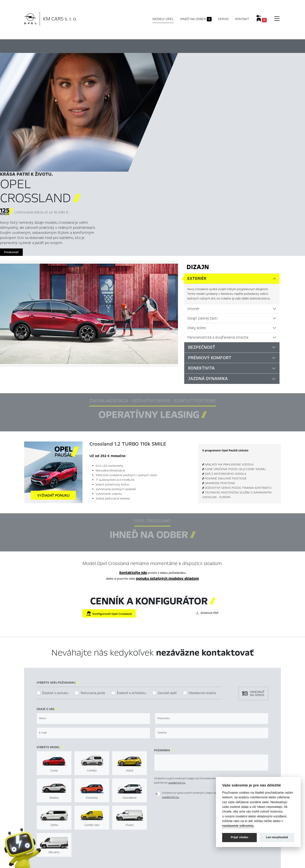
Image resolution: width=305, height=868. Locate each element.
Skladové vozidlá (100, 828)
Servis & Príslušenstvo (104, 835)
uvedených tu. (171, 679)
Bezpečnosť (202, 229)
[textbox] (93, 600)
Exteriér (197, 160)
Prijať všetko (239, 837)
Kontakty (95, 841)
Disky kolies (197, 210)
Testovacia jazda (93, 575)
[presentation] (184, 704)
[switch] (157, 676)
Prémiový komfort (210, 240)
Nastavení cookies (170, 822)
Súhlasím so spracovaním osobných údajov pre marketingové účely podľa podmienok (213, 677)
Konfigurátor (163, 46)
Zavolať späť (167, 575)
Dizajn (198, 149)
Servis (223, 19)
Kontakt (242, 19)
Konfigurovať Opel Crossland (109, 495)
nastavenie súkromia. (238, 826)
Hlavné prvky (85, 46)
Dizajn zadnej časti (202, 200)
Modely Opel (163, 19)
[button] (246, 704)
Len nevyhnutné (277, 837)
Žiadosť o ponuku (55, 575)
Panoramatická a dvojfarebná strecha (218, 219)
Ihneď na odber (196, 19)
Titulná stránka (99, 822)
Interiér (193, 190)
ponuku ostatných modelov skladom (167, 460)
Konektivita (201, 250)
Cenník (193, 46)
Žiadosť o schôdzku (131, 575)
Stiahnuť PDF (207, 495)
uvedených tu (177, 665)
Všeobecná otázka (202, 575)
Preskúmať (189, 134)
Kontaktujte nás (133, 455)
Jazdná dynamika (208, 261)
